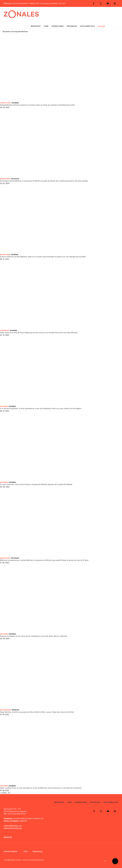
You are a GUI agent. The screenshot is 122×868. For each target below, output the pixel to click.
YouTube (108, 3)
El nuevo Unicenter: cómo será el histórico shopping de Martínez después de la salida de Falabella (36, 484)
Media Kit (8, 837)
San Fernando (5, 710)
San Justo (62, 3)
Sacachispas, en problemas (49, 3)
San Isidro (4, 406)
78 (9, 793)
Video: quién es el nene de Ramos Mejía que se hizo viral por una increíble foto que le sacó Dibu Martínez (39, 333)
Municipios (36, 26)
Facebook (94, 3)
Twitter (101, 3)
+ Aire (25, 851)
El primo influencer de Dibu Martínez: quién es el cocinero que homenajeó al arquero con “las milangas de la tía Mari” (43, 257)
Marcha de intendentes (20, 3)
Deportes (15, 710)
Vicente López (5, 103)
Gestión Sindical (11, 851)
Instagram (115, 3)
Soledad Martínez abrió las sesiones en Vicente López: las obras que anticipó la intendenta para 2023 (37, 105)
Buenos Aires (58, 26)
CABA (46, 26)
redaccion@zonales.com (13, 828)
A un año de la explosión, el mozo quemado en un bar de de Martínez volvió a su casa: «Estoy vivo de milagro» (41, 408)
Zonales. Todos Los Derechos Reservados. (30, 860)
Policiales (15, 179)
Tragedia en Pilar (34, 3)
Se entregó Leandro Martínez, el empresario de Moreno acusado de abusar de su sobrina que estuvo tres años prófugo (44, 181)
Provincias (72, 26)
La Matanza (5, 330)
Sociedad (15, 103)
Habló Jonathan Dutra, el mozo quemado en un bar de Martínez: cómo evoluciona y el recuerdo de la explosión (41, 788)
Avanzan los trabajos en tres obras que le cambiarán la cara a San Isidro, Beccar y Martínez (34, 636)
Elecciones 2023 (87, 26)
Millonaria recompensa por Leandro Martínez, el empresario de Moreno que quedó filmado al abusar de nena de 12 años (44, 560)
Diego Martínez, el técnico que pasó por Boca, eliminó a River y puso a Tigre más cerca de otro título (37, 712)
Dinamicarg (38, 851)
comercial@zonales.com (13, 826)
